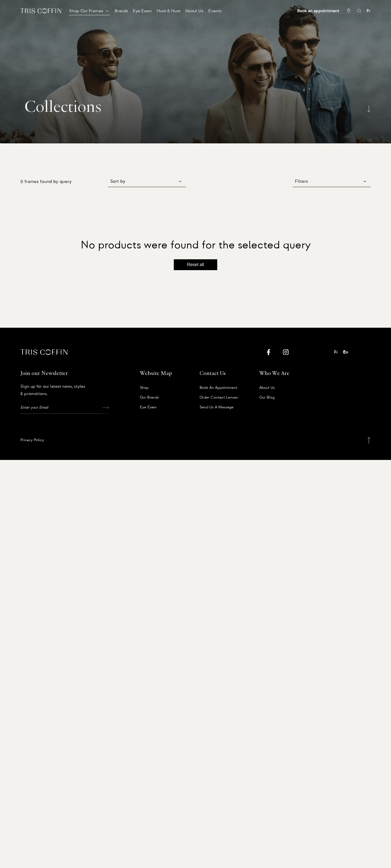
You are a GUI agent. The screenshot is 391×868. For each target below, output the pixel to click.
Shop (144, 388)
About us (267, 388)
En (346, 352)
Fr (369, 11)
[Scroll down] (369, 109)
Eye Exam (148, 407)
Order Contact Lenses (219, 397)
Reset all (195, 265)
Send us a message (217, 407)
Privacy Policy (32, 440)
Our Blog (267, 397)
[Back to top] (369, 440)
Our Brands (149, 397)
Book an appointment (218, 388)
